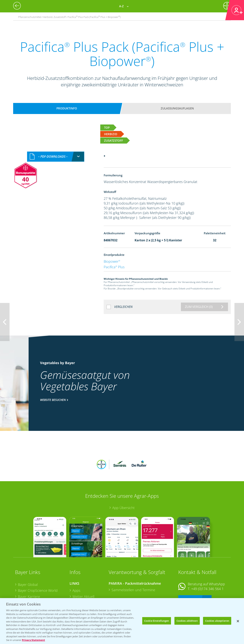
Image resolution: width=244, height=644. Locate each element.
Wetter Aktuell (83, 572)
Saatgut (78, 595)
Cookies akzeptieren (217, 621)
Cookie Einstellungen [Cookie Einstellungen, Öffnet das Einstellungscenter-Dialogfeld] (157, 621)
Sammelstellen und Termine (133, 565)
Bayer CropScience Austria (39, 577)
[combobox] (56, 157)
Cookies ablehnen (187, 621)
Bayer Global (28, 559)
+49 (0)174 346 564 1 (207, 564)
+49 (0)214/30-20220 (207, 591)
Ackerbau (80, 589)
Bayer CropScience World (38, 565)
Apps (76, 565)
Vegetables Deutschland (37, 596)
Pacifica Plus (114, 267)
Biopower (112, 261)
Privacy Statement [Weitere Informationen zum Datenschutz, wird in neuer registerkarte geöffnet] (33, 640)
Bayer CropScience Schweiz (39, 584)
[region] (122, 621)
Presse (23, 590)
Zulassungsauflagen (177, 108)
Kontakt (189, 574)
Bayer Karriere (29, 572)
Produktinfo (67, 108)
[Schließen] (238, 621)
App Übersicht (123, 483)
